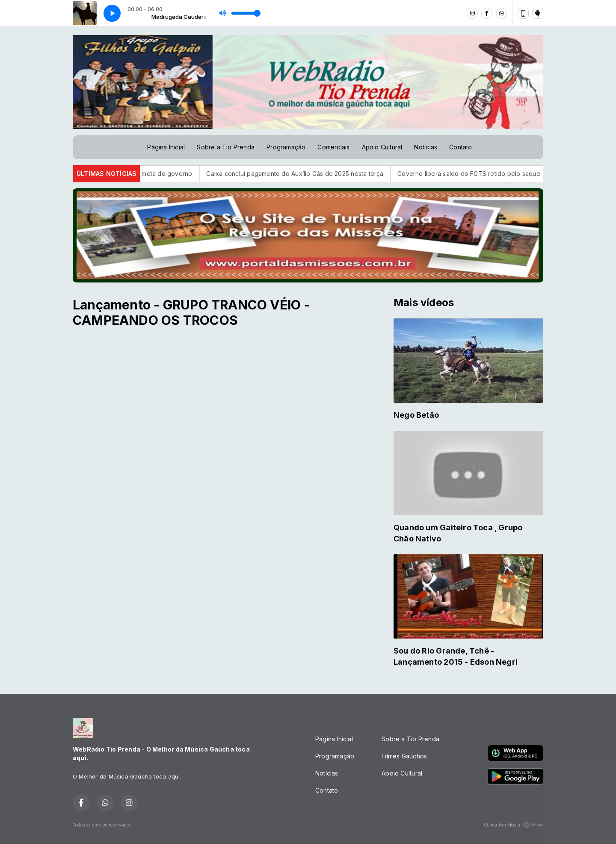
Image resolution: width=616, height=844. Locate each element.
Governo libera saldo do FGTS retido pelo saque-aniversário (496, 174)
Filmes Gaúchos (404, 756)
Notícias (426, 147)
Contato (461, 147)
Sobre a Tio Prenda (226, 147)
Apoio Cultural (382, 147)
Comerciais (333, 147)
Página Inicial (166, 147)
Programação (286, 147)
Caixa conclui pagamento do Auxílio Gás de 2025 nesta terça (305, 174)
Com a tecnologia (514, 825)
